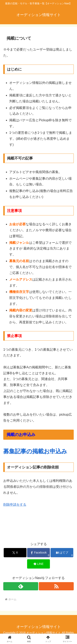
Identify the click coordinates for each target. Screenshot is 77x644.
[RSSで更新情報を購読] (56, 586)
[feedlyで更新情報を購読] (21, 586)
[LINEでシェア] (38, 564)
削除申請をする (15, 505)
